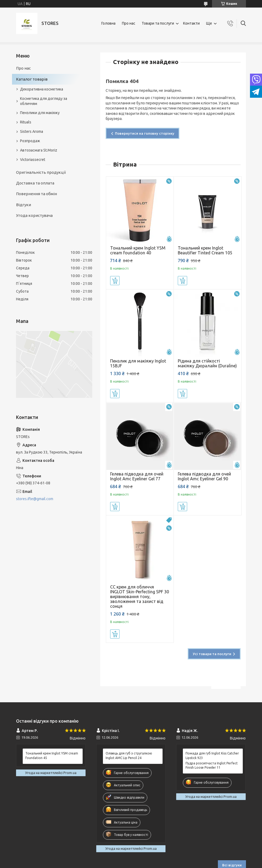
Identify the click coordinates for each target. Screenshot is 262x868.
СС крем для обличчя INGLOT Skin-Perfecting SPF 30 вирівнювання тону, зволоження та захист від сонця (140, 597)
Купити (115, 281)
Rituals (26, 122)
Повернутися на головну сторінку (145, 133)
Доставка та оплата (35, 183)
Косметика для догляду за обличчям (44, 101)
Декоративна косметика (42, 89)
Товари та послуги (158, 23)
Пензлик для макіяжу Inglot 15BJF (138, 363)
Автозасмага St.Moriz (39, 150)
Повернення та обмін (36, 194)
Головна (108, 23)
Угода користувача (34, 215)
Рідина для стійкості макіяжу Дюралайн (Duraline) (207, 363)
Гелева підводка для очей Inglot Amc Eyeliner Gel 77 (137, 476)
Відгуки (24, 205)
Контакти (191, 23)
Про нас (129, 23)
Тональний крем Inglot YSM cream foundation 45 (52, 755)
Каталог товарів (32, 79)
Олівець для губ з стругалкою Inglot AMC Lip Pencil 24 (129, 755)
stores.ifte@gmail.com (35, 499)
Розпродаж (30, 141)
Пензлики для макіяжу (40, 113)
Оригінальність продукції (41, 172)
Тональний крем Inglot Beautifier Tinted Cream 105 (205, 250)
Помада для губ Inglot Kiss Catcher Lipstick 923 (212, 755)
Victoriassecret (33, 160)
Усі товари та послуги (212, 654)
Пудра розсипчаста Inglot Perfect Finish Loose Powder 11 (212, 765)
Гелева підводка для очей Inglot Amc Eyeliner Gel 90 (204, 476)
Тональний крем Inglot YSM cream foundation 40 (138, 250)
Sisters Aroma (32, 131)
